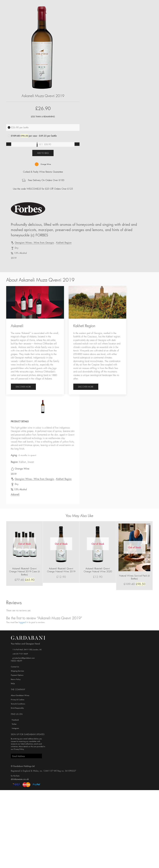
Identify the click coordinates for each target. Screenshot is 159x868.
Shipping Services (17, 671)
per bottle (18, 127)
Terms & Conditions (18, 704)
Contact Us (15, 667)
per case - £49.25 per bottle (32, 136)
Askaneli (15, 494)
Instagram (15, 728)
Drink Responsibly (17, 708)
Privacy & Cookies (18, 699)
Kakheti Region (64, 242)
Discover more (23, 387)
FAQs (13, 683)
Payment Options (17, 675)
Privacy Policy (19, 749)
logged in (23, 622)
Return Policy (16, 679)
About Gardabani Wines (20, 695)
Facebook (15, 720)
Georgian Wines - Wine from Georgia (34, 242)
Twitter (14, 724)
